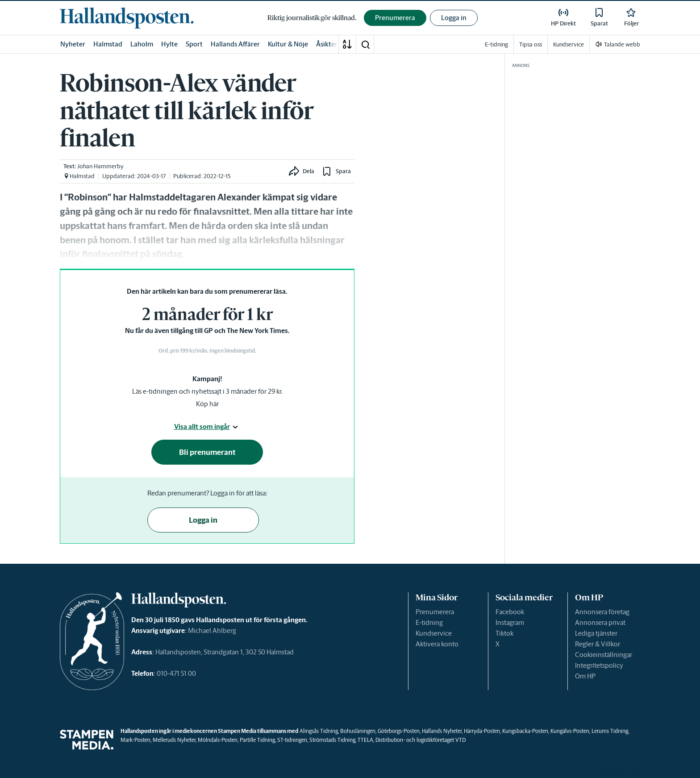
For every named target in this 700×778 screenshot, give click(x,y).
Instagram (510, 622)
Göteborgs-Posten (399, 731)
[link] (127, 18)
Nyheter (73, 44)
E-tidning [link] (496, 44)
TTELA (365, 740)
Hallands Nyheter (442, 731)
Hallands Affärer (235, 44)
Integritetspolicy (599, 665)
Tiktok (504, 633)
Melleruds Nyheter (174, 740)
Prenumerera (435, 612)
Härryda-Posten (482, 731)
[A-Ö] (347, 44)
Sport (194, 44)
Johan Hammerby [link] (100, 166)
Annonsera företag (602, 612)
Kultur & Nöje (288, 44)
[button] (365, 44)
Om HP (585, 676)
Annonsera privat (600, 622)
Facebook (510, 612)
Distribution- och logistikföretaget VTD (421, 740)
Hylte (169, 44)
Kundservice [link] (569, 44)
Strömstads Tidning (332, 740)
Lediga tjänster (596, 633)
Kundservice (434, 633)
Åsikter (327, 44)
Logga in (454, 18)
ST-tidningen (292, 740)
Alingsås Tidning (319, 731)
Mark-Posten (135, 740)
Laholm (142, 44)
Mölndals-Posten (218, 740)
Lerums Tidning (610, 731)
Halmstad (108, 44)
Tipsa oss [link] (531, 44)
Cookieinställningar (604, 655)
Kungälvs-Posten (570, 731)
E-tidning (429, 622)
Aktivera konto (437, 644)
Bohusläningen (358, 731)
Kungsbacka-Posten (525, 731)
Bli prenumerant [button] (207, 452)
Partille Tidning (257, 740)
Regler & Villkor (598, 644)
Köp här (207, 404)
